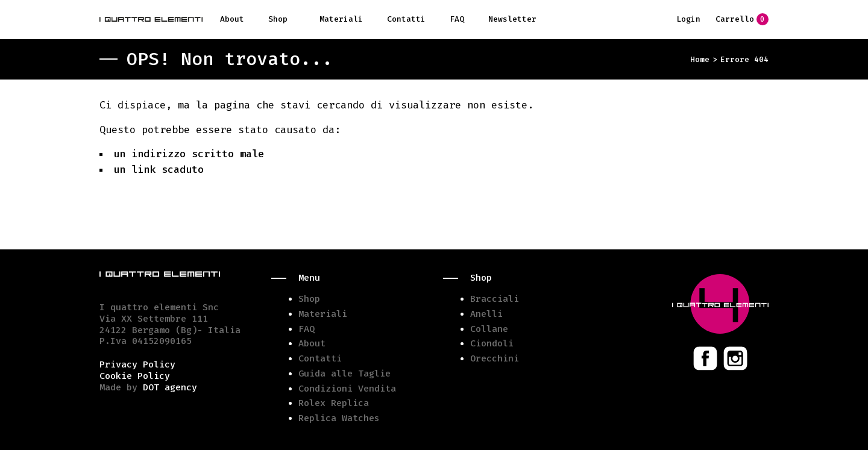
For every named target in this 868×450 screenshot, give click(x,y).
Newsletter (512, 19)
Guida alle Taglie (344, 373)
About (232, 19)
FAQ (457, 19)
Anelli (486, 314)
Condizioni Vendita (347, 389)
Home (700, 59)
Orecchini (495, 358)
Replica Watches (339, 418)
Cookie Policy (135, 376)
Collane (489, 329)
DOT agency (170, 387)
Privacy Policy (137, 364)
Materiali (341, 19)
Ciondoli (492, 343)
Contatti (406, 19)
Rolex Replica (334, 403)
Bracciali (495, 299)
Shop (278, 19)
